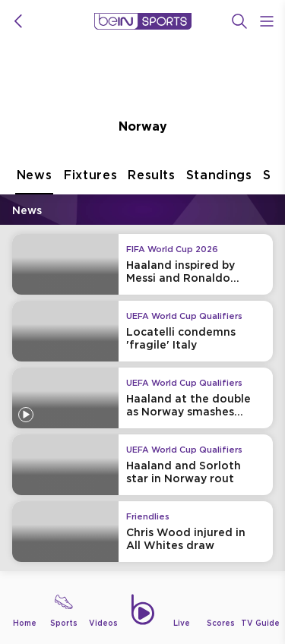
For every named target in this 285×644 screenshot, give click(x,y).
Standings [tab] (219, 181)
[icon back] (18, 21)
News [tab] (34, 181)
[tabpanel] (142, 387)
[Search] (239, 21)
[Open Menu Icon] (267, 21)
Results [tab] (152, 181)
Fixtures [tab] (90, 181)
